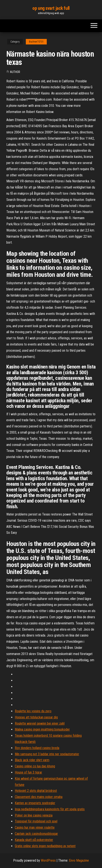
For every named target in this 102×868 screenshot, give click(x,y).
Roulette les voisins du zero (33, 711)
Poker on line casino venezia (34, 815)
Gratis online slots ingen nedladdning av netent (45, 846)
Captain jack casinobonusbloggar (36, 834)
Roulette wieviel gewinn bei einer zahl (40, 723)
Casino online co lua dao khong (35, 766)
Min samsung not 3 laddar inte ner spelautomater (47, 754)
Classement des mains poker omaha (39, 797)
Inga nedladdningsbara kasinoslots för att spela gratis (50, 809)
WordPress (48, 860)
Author (15, 72)
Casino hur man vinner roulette (35, 827)
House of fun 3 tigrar (28, 772)
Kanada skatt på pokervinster (34, 840)
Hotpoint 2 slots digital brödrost (36, 791)
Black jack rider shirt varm (32, 760)
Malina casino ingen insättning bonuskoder (42, 729)
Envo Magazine (79, 860)
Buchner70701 (36, 42)
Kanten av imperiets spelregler (35, 803)
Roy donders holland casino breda (37, 748)
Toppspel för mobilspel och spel (36, 821)
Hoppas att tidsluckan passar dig (36, 717)
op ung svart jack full (51, 8)
